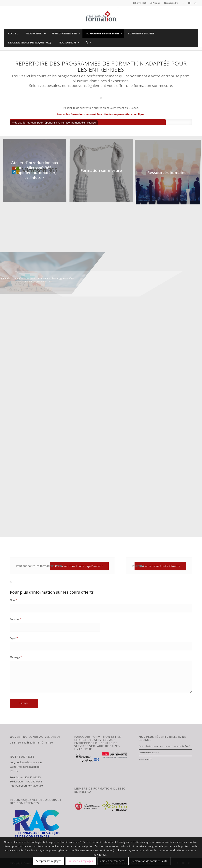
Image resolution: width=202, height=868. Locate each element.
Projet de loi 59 (145, 759)
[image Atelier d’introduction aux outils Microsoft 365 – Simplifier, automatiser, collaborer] (36, 172)
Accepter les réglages (49, 861)
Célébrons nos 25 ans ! (149, 753)
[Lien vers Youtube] (189, 3)
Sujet (14, 638)
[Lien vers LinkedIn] (195, 3)
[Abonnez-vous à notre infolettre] (160, 566)
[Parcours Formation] (101, 18)
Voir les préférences (112, 861)
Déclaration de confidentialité (150, 861)
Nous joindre (171, 3)
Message (16, 657)
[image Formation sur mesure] (103, 172)
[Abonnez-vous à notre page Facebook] (79, 566)
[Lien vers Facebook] (183, 3)
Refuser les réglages (81, 861)
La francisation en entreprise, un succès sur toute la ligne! (164, 746)
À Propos (155, 3)
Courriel (16, 619)
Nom (14, 600)
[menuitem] (155, 3)
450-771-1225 (140, 3)
